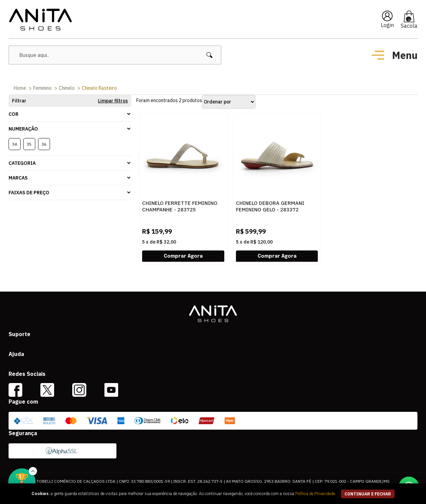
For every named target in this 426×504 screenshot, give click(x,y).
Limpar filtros (113, 101)
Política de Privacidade (315, 494)
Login (387, 25)
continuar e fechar (368, 494)
